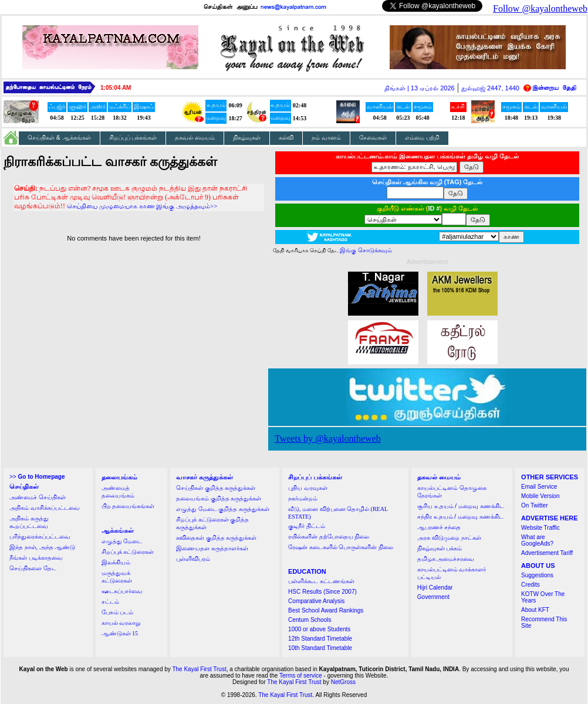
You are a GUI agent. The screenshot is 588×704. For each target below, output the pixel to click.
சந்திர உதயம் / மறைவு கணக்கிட (460, 517)
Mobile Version (540, 496)
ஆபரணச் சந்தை (439, 527)
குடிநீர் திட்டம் (307, 526)
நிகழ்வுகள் (247, 138)
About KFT (535, 610)
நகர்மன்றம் (303, 498)
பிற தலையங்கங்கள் (128, 506)
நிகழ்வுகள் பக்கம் (440, 548)
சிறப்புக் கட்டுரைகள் (128, 552)
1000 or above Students (319, 629)
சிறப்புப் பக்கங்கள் (133, 138)
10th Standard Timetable (320, 648)
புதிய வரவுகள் (308, 488)
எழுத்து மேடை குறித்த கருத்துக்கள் (223, 509)
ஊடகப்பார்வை (122, 591)
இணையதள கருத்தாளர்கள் (212, 548)
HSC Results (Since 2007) (322, 592)
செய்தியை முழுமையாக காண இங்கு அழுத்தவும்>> (142, 206)
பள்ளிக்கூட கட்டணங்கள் (321, 581)
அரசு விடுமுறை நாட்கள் (449, 538)
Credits (530, 585)
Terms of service (301, 676)
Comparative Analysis (316, 601)
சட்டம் (110, 602)
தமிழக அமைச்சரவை (446, 559)
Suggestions (537, 575)
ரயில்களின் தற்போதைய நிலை (329, 537)
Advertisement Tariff (547, 553)
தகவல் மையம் (195, 138)
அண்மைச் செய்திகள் (38, 497)
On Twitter (534, 505)
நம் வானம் (326, 138)
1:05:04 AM (116, 88)
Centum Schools (310, 620)
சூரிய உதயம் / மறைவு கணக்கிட (461, 506)
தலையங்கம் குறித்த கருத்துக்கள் (219, 498)
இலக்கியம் (116, 562)
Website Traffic (540, 528)
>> (37, 477)
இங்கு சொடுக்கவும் (366, 250)
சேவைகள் (373, 138)
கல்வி (286, 138)
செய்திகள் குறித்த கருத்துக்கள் (216, 488)
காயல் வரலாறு (121, 623)
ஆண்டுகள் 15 (120, 633)
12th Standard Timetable (320, 639)
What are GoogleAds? (537, 540)
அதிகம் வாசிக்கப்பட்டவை (45, 508)
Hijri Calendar (435, 588)
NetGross (343, 682)
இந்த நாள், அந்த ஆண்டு (42, 547)
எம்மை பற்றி (422, 138)
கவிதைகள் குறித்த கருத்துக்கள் (216, 538)
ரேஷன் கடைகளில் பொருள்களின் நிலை (341, 547)
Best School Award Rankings (326, 610)
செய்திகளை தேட (33, 568)
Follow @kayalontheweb (540, 9)
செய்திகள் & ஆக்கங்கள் (59, 138)
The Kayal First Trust (199, 669)
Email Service (539, 487)
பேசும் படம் (118, 612)
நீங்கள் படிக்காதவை (36, 558)
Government (433, 597)
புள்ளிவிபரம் (193, 559)
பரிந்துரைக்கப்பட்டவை (40, 537)
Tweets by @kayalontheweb (328, 439)
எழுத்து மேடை (122, 541)
